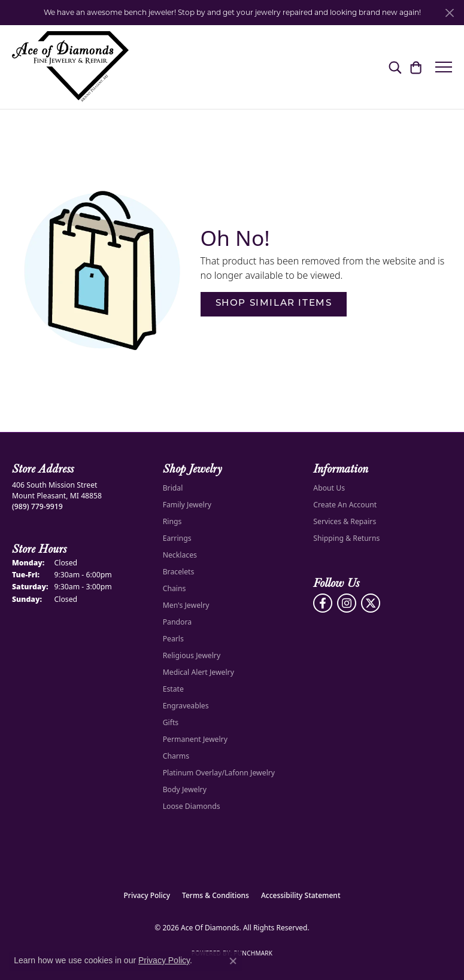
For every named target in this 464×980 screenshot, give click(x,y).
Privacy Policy (147, 895)
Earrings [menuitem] (177, 538)
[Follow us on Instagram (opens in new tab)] (347, 603)
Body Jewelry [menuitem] (185, 789)
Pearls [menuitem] (173, 639)
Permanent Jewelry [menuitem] (195, 739)
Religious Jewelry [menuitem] (192, 655)
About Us (329, 488)
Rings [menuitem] (172, 521)
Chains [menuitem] (175, 588)
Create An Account (345, 505)
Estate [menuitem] (173, 689)
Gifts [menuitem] (171, 722)
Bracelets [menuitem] (179, 572)
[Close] (449, 13)
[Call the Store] (37, 506)
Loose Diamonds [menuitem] (192, 806)
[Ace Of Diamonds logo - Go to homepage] (70, 67)
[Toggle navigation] (444, 67)
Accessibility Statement (301, 895)
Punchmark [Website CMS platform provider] (253, 953)
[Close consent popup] (233, 961)
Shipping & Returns (346, 538)
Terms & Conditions (216, 895)
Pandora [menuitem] (177, 622)
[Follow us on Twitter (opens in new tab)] (371, 603)
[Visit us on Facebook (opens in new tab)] (323, 603)
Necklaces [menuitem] (180, 555)
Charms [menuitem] (176, 756)
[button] (395, 67)
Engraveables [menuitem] (186, 706)
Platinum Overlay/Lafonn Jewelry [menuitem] (219, 773)
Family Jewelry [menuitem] (187, 505)
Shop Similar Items (274, 304)
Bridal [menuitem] (173, 488)
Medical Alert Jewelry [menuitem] (198, 672)
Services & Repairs (345, 521)
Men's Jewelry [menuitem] (186, 605)
